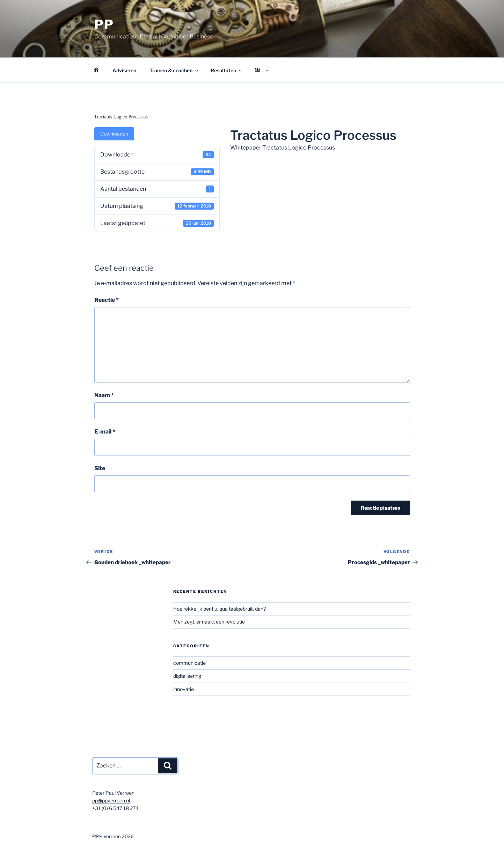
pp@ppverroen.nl (111, 800)
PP (104, 24)
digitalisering (187, 676)
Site (100, 468)
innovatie (184, 689)
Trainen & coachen (174, 70)
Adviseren (124, 70)
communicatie (189, 663)
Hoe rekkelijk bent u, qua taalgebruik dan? (220, 609)
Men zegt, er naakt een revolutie (209, 622)
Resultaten (227, 70)
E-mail (105, 432)
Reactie (107, 300)
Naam (104, 395)
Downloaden (114, 134)
